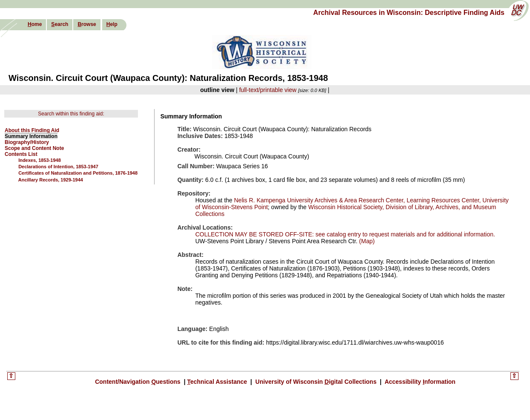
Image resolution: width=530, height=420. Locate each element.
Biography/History (27, 142)
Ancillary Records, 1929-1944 (51, 180)
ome (35, 24)
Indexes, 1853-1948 (40, 160)
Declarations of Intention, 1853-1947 (58, 167)
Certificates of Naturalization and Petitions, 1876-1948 (78, 173)
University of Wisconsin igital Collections (316, 382)
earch (60, 24)
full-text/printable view (268, 90)
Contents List (21, 154)
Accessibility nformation (419, 382)
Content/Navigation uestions (139, 382)
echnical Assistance (218, 382)
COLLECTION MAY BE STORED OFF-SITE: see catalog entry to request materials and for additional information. (345, 234)
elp (112, 24)
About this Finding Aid (32, 130)
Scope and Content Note (34, 148)
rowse (87, 24)
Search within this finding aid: (71, 114)
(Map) (366, 241)
